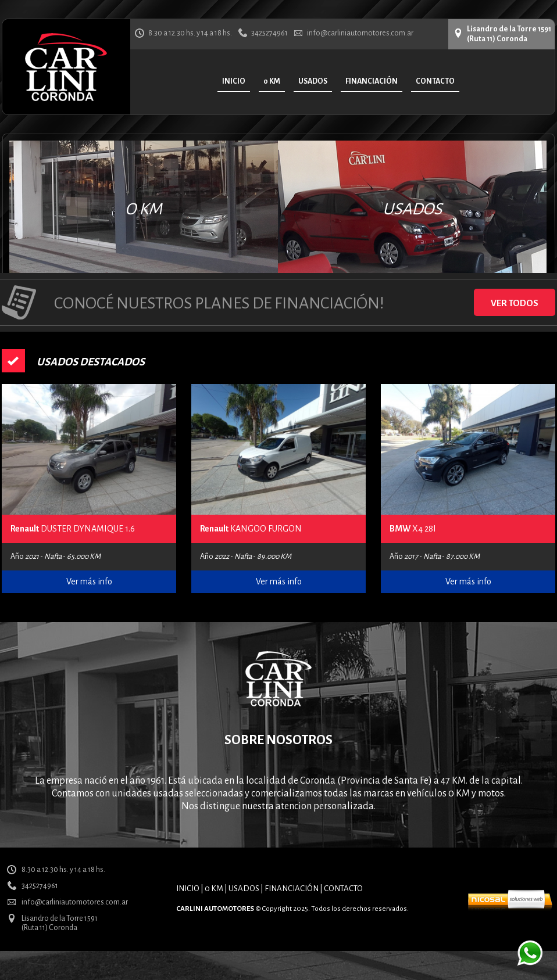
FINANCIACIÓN (292, 889)
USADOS (412, 209)
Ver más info (89, 581)
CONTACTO (343, 889)
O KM (144, 209)
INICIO (188, 889)
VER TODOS (515, 303)
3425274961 (269, 33)
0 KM (214, 889)
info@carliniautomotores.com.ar (360, 33)
